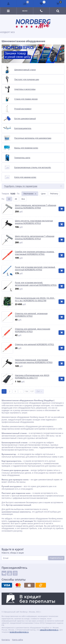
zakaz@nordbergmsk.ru (49, 630)
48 (16, 199)
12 (9, 199)
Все (23, 199)
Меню (25, 11)
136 (26, 391)
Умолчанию (28, 194)
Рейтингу (54, 194)
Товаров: (5, 194)
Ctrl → (39, 391)
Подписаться (56, 558)
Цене (43, 194)
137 (32, 391)
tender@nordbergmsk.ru (19, 632)
